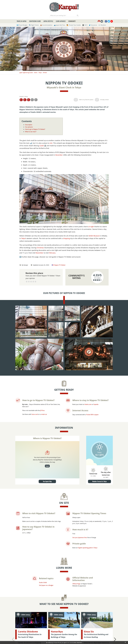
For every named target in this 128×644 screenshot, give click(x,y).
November (40, 253)
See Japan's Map (47, 481)
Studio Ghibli (43, 582)
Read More (79, 643)
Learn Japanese (61, 21)
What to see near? (31, 132)
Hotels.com (88, 404)
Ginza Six (89, 618)
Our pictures (29, 127)
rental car (44, 414)
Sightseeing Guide (35, 21)
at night (91, 227)
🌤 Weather (102, 25)
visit (51, 143)
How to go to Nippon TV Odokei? (35, 129)
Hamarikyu (57, 618)
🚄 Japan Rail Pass (59, 25)
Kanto (36, 73)
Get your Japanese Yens (80, 538)
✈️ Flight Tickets (34, 25)
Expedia (96, 404)
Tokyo (40, 73)
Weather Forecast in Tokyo (99, 481)
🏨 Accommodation (46, 25)
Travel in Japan (22, 21)
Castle (42, 146)
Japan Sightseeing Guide (26, 73)
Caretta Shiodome (28, 632)
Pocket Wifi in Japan (92, 415)
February (52, 253)
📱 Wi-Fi (85, 25)
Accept (47, 466)
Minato (45, 73)
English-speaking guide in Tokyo (88, 548)
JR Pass (42, 410)
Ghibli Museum (94, 236)
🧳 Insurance (93, 25)
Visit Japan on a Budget (46, 585)
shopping (66, 238)
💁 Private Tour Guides (74, 25)
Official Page (76, 584)
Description (29, 125)
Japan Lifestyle (48, 21)
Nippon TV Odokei (60, 265)
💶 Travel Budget (22, 25)
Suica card (35, 414)
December (59, 155)
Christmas (40, 248)
